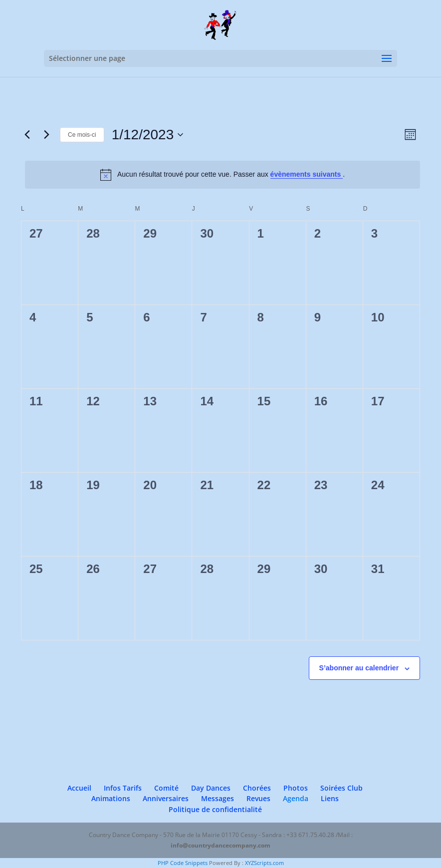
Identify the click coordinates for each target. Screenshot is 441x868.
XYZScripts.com (264, 863)
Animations (111, 798)
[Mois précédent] (27, 135)
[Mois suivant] (46, 135)
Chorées (257, 788)
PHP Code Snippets (183, 863)
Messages (218, 798)
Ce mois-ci (82, 135)
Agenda (296, 798)
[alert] (222, 175)
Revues (258, 798)
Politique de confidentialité (215, 809)
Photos (296, 788)
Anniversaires (166, 798)
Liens (330, 798)
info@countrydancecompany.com (220, 845)
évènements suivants (307, 174)
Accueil (79, 788)
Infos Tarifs (123, 788)
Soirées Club (341, 788)
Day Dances (211, 788)
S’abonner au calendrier (359, 668)
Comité (166, 788)
